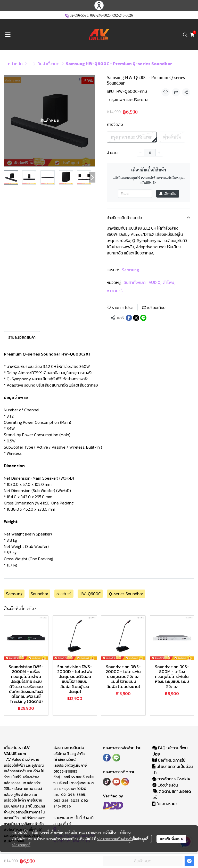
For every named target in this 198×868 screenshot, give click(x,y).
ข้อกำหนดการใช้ (169, 760)
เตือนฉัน (168, 194)
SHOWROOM (63, 818)
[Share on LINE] (143, 318)
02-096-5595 (79, 15)
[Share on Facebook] (129, 318)
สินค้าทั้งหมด (48, 64)
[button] (185, 35)
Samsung (130, 270)
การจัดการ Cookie (171, 779)
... (30, 64)
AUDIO (155, 282)
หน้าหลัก (15, 64)
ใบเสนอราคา (165, 804)
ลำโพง (169, 282)
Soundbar (39, 594)
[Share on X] (136, 318)
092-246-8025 (100, 15)
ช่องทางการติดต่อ (69, 748)
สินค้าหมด (143, 861)
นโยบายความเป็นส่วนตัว (115, 839)
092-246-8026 (123, 15)
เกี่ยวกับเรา (14, 748)
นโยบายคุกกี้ (21, 845)
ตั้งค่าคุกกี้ (140, 839)
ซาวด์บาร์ (115, 291)
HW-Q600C (90, 594)
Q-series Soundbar (126, 594)
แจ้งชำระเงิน (165, 785)
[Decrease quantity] (141, 153)
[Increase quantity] (159, 153)
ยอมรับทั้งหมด (171, 839)
